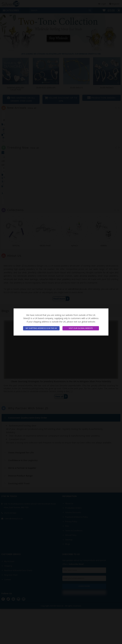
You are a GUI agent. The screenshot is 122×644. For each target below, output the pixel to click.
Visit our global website (81, 328)
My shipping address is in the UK (41, 328)
